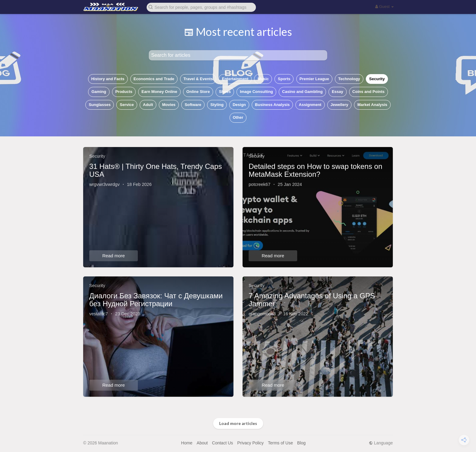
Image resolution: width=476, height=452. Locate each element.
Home (187, 443)
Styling (217, 105)
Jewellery (340, 105)
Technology (349, 79)
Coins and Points (369, 92)
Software (193, 105)
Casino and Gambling (302, 92)
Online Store (198, 92)
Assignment (310, 105)
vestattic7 (99, 314)
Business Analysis (272, 105)
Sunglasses (100, 105)
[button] (201, 7)
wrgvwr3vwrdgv (104, 184)
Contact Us (222, 443)
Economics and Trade (154, 79)
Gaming (99, 92)
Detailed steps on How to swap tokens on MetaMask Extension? (315, 170)
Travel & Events (198, 79)
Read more (114, 256)
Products (124, 92)
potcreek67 (260, 184)
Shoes (225, 92)
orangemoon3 (262, 314)
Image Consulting (256, 92)
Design (239, 105)
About (202, 443)
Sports (284, 79)
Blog (301, 443)
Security (377, 79)
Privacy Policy (250, 443)
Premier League (314, 79)
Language (381, 443)
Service (127, 105)
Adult (148, 105)
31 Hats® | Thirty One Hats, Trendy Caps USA (156, 170)
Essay (338, 92)
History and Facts (108, 79)
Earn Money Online (159, 92)
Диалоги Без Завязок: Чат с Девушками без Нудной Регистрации (156, 300)
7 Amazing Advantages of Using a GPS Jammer (312, 300)
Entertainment (235, 79)
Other (238, 117)
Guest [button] (384, 7)
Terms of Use (280, 443)
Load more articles (238, 423)
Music (263, 79)
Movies (169, 105)
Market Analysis (372, 105)
